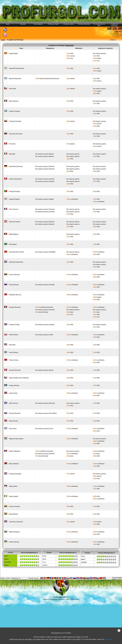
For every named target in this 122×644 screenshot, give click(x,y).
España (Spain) (13, 53)
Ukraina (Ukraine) (14, 542)
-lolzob (39, 312)
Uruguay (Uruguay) (14, 111)
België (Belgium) (14, 234)
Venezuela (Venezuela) (16, 134)
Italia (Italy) (12, 154)
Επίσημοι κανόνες (69, 24)
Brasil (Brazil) (13, 244)
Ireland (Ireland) (13, 496)
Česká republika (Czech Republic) (19, 378)
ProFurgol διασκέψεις (84, 24)
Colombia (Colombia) (15, 121)
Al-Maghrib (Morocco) (15, 295)
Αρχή (8, 24)
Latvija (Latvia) (13, 393)
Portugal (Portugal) (14, 191)
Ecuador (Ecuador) (14, 506)
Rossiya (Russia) (14, 285)
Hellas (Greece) (13, 403)
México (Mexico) (14, 101)
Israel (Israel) (13, 429)
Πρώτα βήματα (38, 24)
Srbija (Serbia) (13, 486)
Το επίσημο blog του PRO (99, 25)
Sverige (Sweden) (14, 385)
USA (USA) (12, 345)
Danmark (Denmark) (15, 370)
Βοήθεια (113, 40)
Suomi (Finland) (13, 352)
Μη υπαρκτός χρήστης (100, 53)
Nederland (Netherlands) (16, 262)
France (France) (14, 209)
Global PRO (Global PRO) (16, 68)
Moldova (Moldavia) (15, 451)
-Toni (70, 58)
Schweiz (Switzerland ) (15, 179)
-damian (71, 56)
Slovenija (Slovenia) (15, 413)
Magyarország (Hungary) (16, 439)
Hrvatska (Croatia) (14, 325)
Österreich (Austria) (15, 222)
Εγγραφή (23, 24)
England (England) (14, 199)
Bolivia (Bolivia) (13, 514)
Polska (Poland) (13, 335)
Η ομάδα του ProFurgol (114, 25)
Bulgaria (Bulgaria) (14, 532)
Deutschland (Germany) (16, 166)
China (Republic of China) (16, 252)
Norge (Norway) (13, 421)
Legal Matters (108, 639)
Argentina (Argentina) (15, 78)
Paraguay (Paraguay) (15, 474)
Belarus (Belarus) (14, 464)
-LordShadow (72, 199)
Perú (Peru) (12, 144)
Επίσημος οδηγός (53, 24)
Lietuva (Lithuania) (14, 275)
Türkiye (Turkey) (14, 360)
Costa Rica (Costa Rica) (16, 522)
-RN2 (70, 53)
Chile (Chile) (12, 89)
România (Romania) (15, 307)
